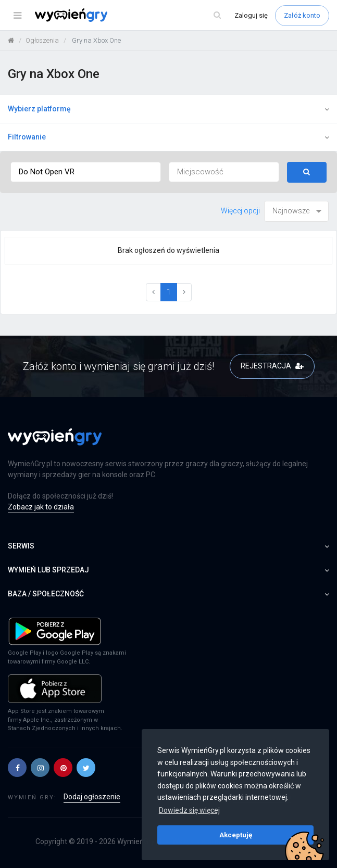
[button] (17, 768)
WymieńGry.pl (139, 841)
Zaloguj (251, 15)
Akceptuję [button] (236, 835)
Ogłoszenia (42, 40)
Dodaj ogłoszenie (92, 797)
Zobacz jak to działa (41, 507)
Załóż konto (302, 15)
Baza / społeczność (168, 594)
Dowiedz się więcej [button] (189, 810)
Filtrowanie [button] (168, 137)
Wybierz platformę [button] (168, 109)
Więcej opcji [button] (240, 211)
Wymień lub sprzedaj (168, 570)
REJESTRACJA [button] (272, 366)
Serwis (168, 546)
